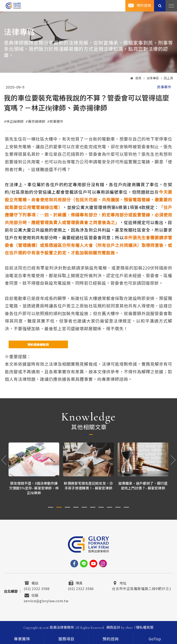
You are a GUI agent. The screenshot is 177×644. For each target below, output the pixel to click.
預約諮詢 (144, 6)
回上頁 (169, 78)
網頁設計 (113, 628)
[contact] (111, 639)
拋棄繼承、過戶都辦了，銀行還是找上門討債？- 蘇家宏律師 (143, 485)
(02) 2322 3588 (37, 588)
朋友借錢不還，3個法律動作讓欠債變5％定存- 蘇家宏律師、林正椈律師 (34, 488)
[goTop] (155, 639)
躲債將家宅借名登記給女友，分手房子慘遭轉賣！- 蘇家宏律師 (88, 485)
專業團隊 (22, 639)
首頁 (136, 78)
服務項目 (66, 639)
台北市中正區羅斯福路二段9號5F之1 (142, 588)
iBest (129, 628)
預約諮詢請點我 (38, 345)
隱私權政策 (145, 628)
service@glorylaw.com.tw (46, 600)
